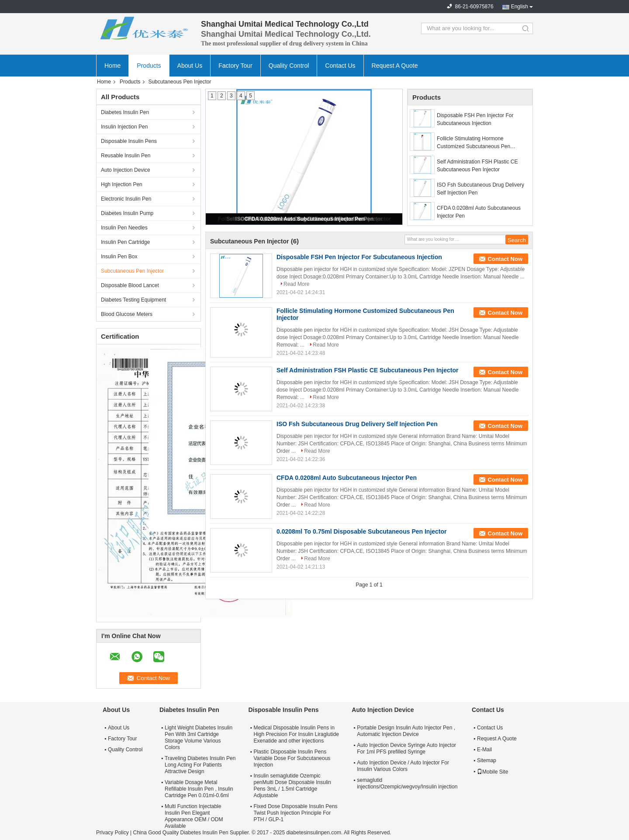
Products (149, 66)
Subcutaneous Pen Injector (132, 271)
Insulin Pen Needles (124, 228)
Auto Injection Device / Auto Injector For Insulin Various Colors (403, 766)
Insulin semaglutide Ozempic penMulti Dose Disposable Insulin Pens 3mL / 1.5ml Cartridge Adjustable (292, 786)
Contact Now (505, 259)
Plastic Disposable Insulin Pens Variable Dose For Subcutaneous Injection (292, 758)
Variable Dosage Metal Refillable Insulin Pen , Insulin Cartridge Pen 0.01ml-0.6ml (199, 789)
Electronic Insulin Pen (126, 199)
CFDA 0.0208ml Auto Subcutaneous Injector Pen (304, 219)
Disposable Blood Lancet (130, 285)
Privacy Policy (112, 833)
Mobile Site (492, 772)
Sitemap (487, 760)
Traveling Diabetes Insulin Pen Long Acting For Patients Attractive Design (200, 765)
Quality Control (289, 66)
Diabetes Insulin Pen (125, 112)
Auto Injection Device (126, 170)
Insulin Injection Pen (124, 127)
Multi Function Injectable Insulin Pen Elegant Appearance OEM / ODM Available (194, 816)
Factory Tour (235, 66)
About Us (190, 66)
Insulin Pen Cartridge (125, 242)
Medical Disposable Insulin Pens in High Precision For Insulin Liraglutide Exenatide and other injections (296, 734)
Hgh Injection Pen (122, 184)
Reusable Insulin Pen (126, 156)
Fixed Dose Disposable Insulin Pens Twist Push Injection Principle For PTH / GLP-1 (295, 813)
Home (112, 66)
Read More (296, 284)
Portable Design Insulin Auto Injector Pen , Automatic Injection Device (406, 731)
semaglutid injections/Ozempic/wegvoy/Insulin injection (407, 783)
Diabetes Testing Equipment (133, 300)
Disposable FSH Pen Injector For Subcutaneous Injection (475, 119)
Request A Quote (395, 66)
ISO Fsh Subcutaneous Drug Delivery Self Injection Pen (480, 189)
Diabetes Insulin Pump (127, 213)
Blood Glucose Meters (127, 314)
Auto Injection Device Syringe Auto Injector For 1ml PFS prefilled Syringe (406, 748)
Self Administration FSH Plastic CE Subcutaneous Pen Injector (477, 166)
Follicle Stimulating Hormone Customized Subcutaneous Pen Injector (473, 143)
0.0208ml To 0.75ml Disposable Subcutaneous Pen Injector (362, 531)
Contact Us (340, 66)
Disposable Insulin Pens (129, 141)
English (520, 7)
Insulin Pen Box (119, 257)
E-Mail (484, 750)
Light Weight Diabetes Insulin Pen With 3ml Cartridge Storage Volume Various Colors (199, 738)
